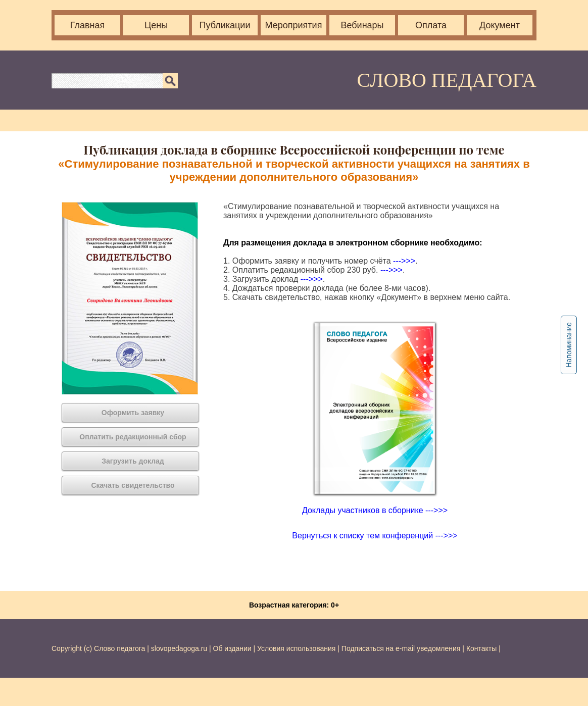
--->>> (404, 261)
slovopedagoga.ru (180, 648)
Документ (500, 25)
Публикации (225, 25)
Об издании (232, 648)
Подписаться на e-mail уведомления (401, 648)
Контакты (481, 648)
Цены (156, 25)
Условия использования (296, 648)
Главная (88, 25)
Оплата (431, 25)
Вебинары (362, 25)
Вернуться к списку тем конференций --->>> (375, 536)
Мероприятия (294, 25)
